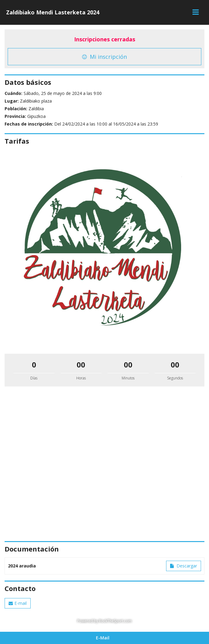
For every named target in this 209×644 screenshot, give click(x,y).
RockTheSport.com (115, 621)
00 (81, 365)
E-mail (18, 603)
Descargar (184, 566)
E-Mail (103, 638)
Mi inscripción (104, 57)
